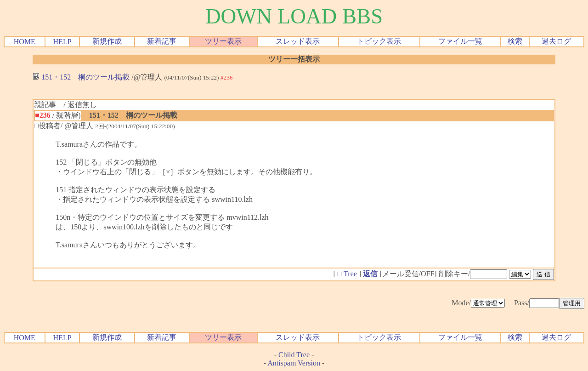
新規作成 (107, 41)
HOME (25, 42)
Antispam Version (294, 363)
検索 (515, 41)
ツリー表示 (223, 41)
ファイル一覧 (460, 41)
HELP (62, 42)
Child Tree (294, 355)
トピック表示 (379, 41)
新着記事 (162, 41)
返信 (370, 274)
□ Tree (347, 274)
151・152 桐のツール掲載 (81, 77)
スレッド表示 (298, 41)
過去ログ (556, 41)
